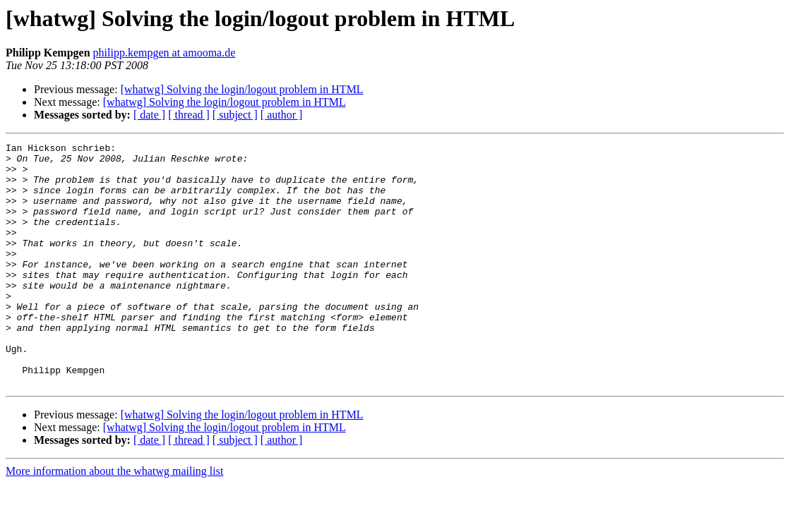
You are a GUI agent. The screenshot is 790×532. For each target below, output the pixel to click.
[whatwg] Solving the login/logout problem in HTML (242, 89)
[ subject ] (235, 115)
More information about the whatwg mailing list (114, 520)
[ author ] (282, 115)
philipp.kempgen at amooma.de (164, 53)
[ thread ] (189, 115)
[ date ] (149, 115)
